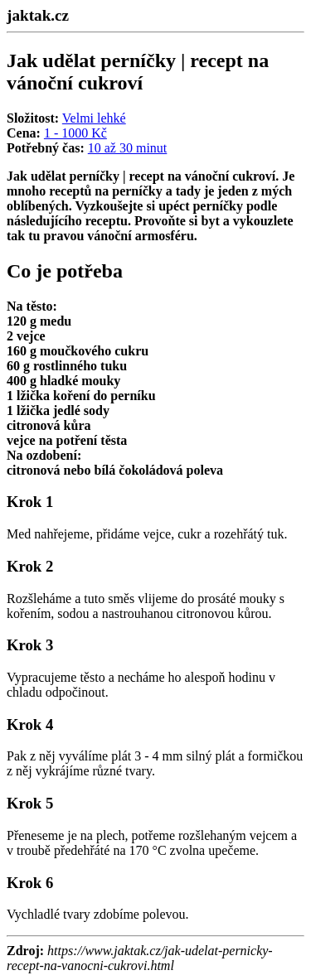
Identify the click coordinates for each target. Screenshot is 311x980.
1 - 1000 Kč (75, 133)
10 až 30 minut (128, 148)
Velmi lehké (94, 118)
